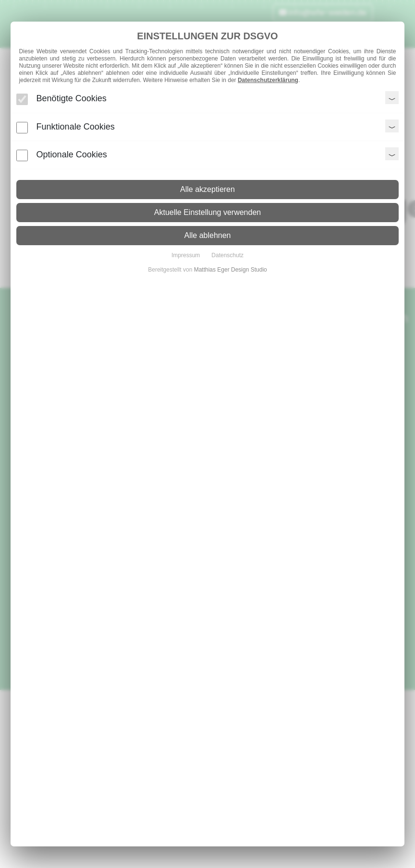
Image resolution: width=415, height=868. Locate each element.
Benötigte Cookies (72, 98)
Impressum (186, 255)
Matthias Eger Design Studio (231, 270)
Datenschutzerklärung (268, 80)
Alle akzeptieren (207, 189)
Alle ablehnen (208, 235)
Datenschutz (227, 255)
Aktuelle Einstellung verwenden (207, 212)
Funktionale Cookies (76, 127)
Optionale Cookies (72, 155)
